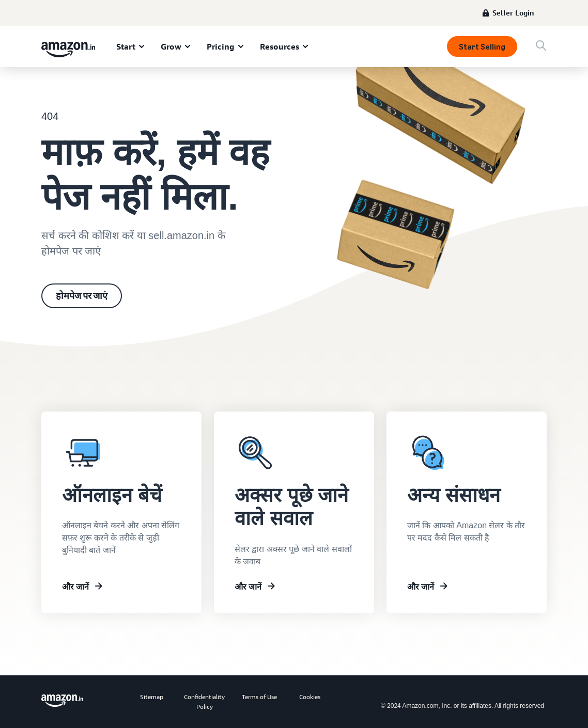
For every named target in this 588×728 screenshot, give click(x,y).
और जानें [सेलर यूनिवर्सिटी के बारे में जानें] (75, 587)
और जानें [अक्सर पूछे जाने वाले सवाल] (248, 587)
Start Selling (482, 47)
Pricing (221, 46)
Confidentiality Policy (204, 702)
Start (126, 46)
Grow (171, 46)
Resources (280, 46)
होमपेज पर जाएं (82, 296)
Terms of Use (259, 697)
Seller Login (513, 13)
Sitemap (152, 697)
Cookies (310, 697)
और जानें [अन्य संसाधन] (421, 587)
